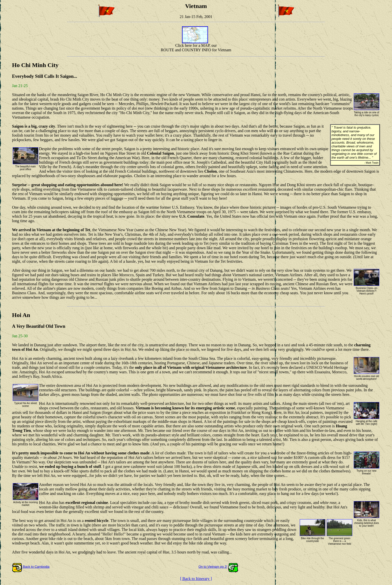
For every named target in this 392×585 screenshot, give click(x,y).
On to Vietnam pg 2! (213, 567)
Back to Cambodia (31, 567)
